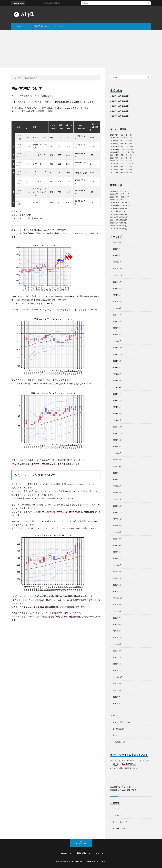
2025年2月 (117, 335)
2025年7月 (117, 302)
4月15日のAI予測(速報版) (120, 101)
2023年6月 (117, 466)
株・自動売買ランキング (130, 768)
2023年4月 (117, 479)
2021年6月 (117, 624)
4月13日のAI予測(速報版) (120, 111)
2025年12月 (118, 269)
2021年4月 (117, 638)
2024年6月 (117, 387)
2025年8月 (117, 295)
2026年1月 (117, 262)
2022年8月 (117, 532)
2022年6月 (117, 545)
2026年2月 (117, 255)
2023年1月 (117, 499)
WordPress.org (119, 828)
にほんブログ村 (116, 768)
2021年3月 (117, 644)
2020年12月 (118, 664)
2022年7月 (117, 539)
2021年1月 (117, 657)
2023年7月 (117, 460)
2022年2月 (117, 572)
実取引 (115, 735)
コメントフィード (120, 822)
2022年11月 (118, 512)
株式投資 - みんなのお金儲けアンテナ (124, 790)
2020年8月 (117, 690)
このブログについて (22, 26)
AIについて (59, 26)
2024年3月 (117, 407)
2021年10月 (118, 598)
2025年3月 (117, 328)
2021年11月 (118, 591)
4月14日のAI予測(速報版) (120, 106)
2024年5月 (117, 394)
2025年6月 (117, 308)
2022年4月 (117, 559)
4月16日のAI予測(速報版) (120, 96)
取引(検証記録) (119, 729)
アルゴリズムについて (122, 722)
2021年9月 (117, 605)
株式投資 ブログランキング (120, 787)
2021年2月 (117, 651)
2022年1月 (117, 578)
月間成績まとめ (119, 742)
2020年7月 (117, 697)
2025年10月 (118, 282)
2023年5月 (117, 473)
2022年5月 (117, 552)
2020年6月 (117, 703)
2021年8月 (117, 611)
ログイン (116, 809)
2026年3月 (117, 249)
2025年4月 (117, 321)
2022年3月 (117, 565)
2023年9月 (117, 447)
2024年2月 (117, 414)
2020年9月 (117, 684)
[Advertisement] (81, 49)
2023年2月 (117, 493)
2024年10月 (118, 361)
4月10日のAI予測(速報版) (120, 116)
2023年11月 (118, 433)
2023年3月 (117, 486)
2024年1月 (117, 420)
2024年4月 (117, 400)
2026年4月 (117, 242)
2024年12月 (118, 348)
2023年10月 (118, 440)
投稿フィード (118, 815)
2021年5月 (117, 631)
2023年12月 (118, 427)
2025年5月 (117, 315)
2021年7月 (117, 618)
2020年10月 (118, 677)
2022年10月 (118, 519)
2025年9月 (117, 288)
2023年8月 (117, 453)
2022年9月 (117, 526)
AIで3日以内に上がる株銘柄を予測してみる (88, 861)
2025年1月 (117, 341)
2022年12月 (118, 506)
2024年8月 (117, 374)
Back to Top (81, 844)
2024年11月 (118, 354)
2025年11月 (118, 275)
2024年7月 (117, 381)
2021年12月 (118, 585)
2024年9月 (117, 367)
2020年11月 (118, 671)
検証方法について (42, 26)
